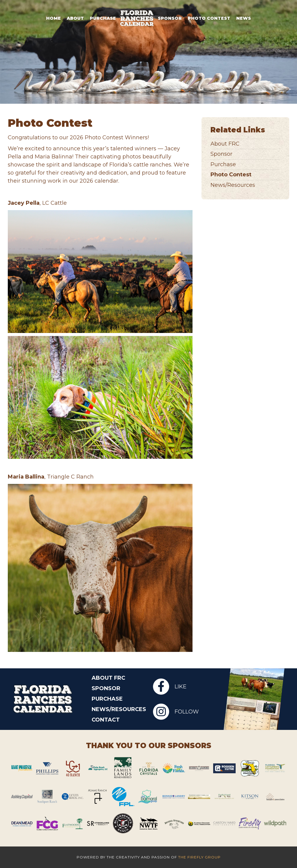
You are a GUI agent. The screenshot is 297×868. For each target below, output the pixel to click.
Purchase (103, 18)
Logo (137, 18)
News (244, 18)
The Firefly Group (199, 857)
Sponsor (170, 18)
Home (53, 18)
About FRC (225, 144)
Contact (106, 720)
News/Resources (233, 185)
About (75, 18)
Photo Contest (209, 18)
